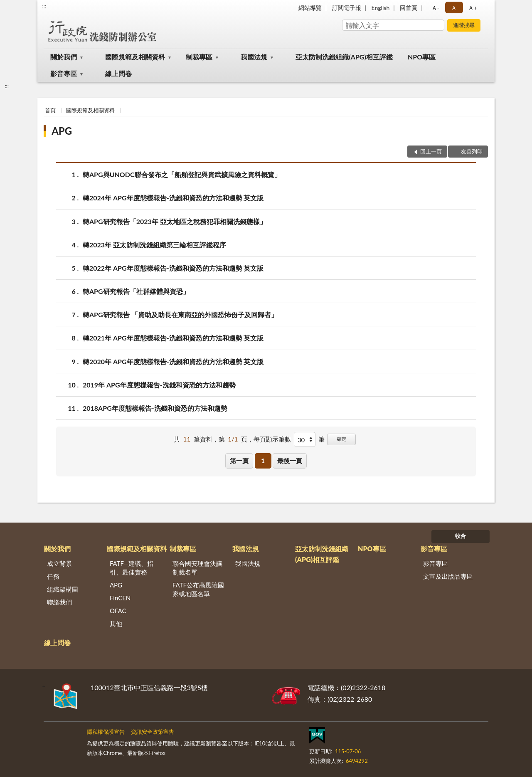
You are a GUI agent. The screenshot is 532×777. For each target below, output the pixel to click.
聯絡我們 (59, 602)
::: (44, 6)
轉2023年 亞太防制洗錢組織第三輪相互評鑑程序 (154, 245)
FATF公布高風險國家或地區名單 (198, 589)
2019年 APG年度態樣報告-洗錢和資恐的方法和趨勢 (159, 385)
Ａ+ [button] (473, 8)
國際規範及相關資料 (135, 57)
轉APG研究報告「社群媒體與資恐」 (136, 291)
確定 (342, 439)
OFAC (118, 611)
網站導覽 (310, 8)
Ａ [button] (454, 8)
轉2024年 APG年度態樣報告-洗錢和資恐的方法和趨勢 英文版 (173, 198)
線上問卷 (118, 73)
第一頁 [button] (239, 461)
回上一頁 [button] (431, 151)
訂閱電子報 (347, 8)
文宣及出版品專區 (448, 576)
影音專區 (64, 73)
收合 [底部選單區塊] (461, 536)
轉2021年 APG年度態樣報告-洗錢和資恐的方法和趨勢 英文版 (173, 338)
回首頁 (409, 8)
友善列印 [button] (472, 151)
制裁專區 (199, 57)
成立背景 (59, 563)
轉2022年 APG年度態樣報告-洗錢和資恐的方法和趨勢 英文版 (173, 268)
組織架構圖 (63, 589)
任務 (53, 576)
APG (62, 131)
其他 (116, 624)
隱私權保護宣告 (106, 732)
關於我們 (64, 57)
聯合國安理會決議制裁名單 (197, 568)
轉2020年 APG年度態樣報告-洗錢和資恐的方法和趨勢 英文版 (173, 361)
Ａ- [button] (435, 8)
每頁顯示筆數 (272, 439)
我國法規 (254, 57)
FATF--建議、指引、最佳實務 (132, 568)
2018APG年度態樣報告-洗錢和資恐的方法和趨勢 (155, 408)
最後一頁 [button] (290, 461)
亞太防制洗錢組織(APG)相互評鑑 (344, 57)
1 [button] (263, 461)
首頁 (50, 110)
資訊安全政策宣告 (153, 732)
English (381, 8)
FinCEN (120, 598)
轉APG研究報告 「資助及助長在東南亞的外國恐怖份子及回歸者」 (180, 314)
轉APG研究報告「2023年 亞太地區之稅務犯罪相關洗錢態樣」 (175, 221)
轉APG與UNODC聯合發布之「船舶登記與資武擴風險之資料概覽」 (182, 174)
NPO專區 (422, 57)
